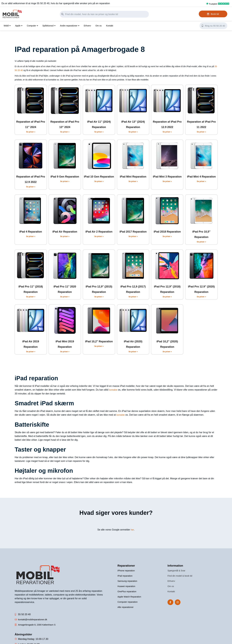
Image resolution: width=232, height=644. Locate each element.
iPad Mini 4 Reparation (201, 177)
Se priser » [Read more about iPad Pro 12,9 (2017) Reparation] (133, 297)
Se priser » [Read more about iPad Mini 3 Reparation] (167, 181)
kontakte (114, 390)
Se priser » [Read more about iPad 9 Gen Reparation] (65, 181)
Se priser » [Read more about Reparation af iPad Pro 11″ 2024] (31, 132)
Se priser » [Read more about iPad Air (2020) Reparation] (133, 352)
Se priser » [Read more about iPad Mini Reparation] (133, 181)
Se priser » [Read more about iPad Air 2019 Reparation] (31, 352)
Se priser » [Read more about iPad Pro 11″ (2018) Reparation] (31, 297)
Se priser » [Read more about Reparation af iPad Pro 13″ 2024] (65, 132)
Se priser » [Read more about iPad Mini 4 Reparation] (201, 181)
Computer (32, 26)
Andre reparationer (70, 26)
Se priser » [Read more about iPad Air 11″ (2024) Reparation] (99, 132)
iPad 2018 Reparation (167, 232)
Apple (19, 26)
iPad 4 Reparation (31, 232)
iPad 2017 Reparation (133, 232)
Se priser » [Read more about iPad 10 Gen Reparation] (99, 181)
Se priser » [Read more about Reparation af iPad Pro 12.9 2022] (167, 132)
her (132, 529)
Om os (98, 26)
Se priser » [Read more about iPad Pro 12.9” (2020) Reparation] (201, 297)
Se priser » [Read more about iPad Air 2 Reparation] (99, 236)
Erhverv (87, 26)
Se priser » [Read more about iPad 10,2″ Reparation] (99, 346)
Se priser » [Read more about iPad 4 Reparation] (31, 236)
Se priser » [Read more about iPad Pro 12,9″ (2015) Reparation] (99, 297)
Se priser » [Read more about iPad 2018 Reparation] (167, 236)
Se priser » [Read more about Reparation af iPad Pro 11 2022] (201, 132)
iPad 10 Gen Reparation (99, 177)
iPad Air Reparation (65, 232)
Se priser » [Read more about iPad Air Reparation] (65, 236)
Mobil (7, 26)
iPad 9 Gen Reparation (65, 177)
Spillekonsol (49, 26)
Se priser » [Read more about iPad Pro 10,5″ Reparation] (201, 242)
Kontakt (110, 26)
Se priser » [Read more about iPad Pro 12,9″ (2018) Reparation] (167, 297)
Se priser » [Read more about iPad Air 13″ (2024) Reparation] (133, 132)
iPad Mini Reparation (133, 177)
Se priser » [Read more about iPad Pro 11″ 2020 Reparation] (65, 297)
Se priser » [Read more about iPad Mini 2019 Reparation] (65, 352)
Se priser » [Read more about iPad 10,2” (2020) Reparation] (167, 352)
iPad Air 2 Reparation (99, 232)
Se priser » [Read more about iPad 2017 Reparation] (133, 236)
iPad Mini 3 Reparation (167, 177)
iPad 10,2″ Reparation (99, 341)
